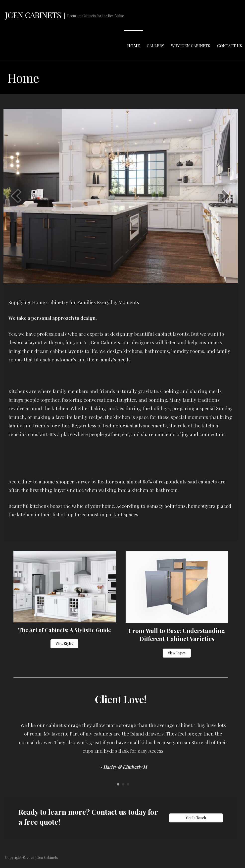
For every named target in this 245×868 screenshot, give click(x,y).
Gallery (155, 46)
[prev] (16, 196)
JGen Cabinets (33, 15)
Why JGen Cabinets (191, 46)
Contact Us (230, 46)
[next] (225, 196)
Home (133, 46)
